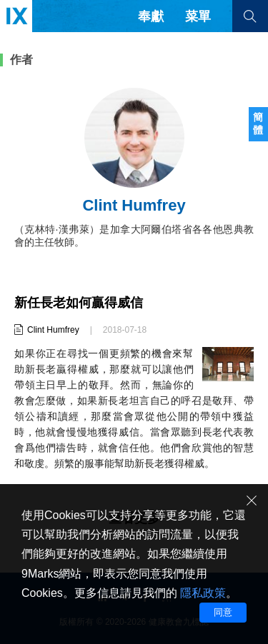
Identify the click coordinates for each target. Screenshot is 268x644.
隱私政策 (203, 593)
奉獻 (151, 16)
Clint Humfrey (53, 330)
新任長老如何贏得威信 (79, 303)
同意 (223, 612)
